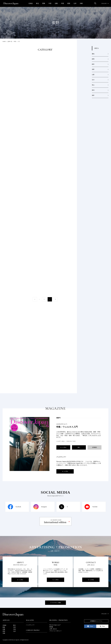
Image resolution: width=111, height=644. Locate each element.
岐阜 (93, 64)
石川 (93, 80)
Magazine (30, 620)
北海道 (31, 3)
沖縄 (81, 3)
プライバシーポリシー (55, 631)
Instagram (44, 507)
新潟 (93, 90)
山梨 (93, 75)
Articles (6, 620)
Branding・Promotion (59, 620)
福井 (93, 95)
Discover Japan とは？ (55, 625)
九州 (75, 3)
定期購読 (95, 447)
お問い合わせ (53, 629)
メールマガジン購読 (55, 603)
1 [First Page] (35, 299)
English (105, 4)
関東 (44, 3)
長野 (93, 69)
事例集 (51, 627)
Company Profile (33, 630)
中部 (50, 3)
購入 (79, 447)
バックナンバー (30, 625)
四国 (69, 3)
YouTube (95, 507)
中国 (62, 3)
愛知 (93, 54)
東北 (37, 3)
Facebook (18, 507)
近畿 (56, 3)
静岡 (93, 59)
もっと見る (63, 447)
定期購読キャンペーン (96, 621)
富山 (93, 85)
